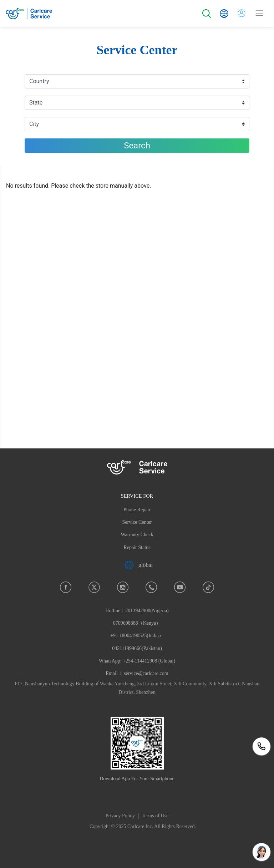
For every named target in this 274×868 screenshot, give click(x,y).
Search (137, 146)
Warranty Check (137, 535)
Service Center (137, 522)
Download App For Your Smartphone (137, 779)
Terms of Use (155, 816)
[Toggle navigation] (259, 13)
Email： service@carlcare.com (137, 673)
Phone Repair (137, 510)
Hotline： (137, 636)
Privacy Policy (120, 816)
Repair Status (137, 547)
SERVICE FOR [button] (137, 496)
